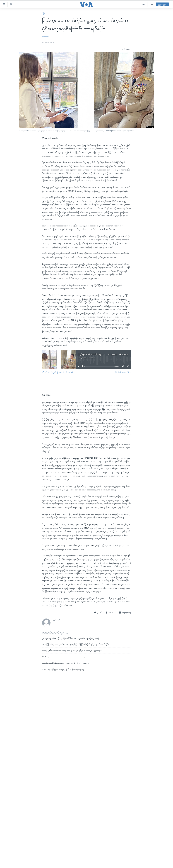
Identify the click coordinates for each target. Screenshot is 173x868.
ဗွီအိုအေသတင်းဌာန (88, 358)
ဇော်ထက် (45, 37)
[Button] (127, 49)
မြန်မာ (45, 13)
